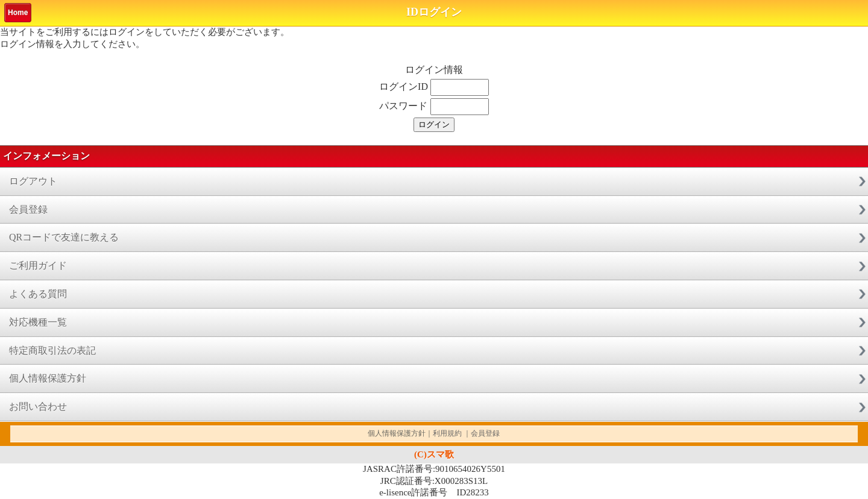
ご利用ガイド (38, 265)
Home (18, 13)
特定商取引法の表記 (52, 350)
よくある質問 (38, 294)
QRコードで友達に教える (64, 237)
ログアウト (33, 181)
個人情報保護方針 (48, 378)
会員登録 (28, 209)
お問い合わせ (38, 406)
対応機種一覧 (38, 322)
